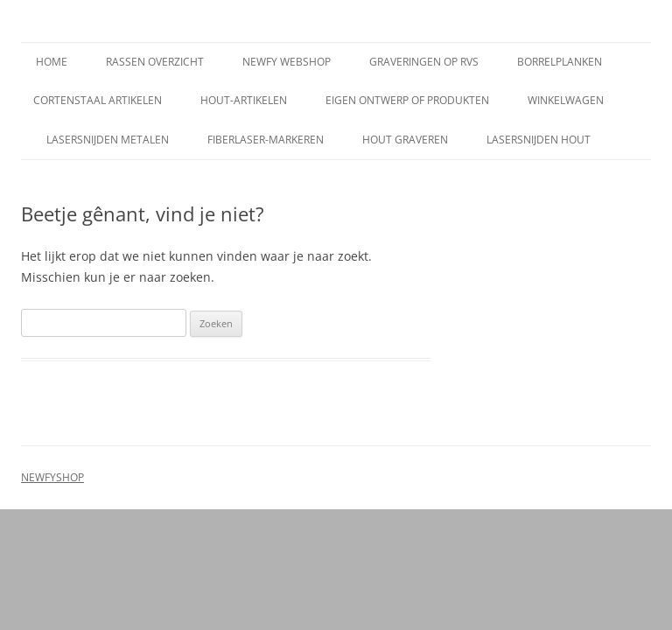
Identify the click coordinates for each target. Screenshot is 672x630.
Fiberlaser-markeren (266, 140)
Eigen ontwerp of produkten (407, 100)
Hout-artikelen (244, 100)
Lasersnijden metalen (108, 140)
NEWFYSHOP (52, 477)
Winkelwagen (566, 100)
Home (52, 62)
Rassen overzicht (155, 62)
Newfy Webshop (287, 62)
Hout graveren (405, 140)
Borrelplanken (560, 62)
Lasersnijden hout (539, 140)
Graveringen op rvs (424, 62)
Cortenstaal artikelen (98, 100)
